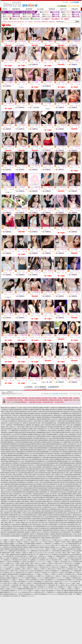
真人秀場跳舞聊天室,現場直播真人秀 (30, 490)
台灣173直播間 (32, 558)
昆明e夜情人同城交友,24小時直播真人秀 (64, 530)
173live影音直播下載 (8, 556)
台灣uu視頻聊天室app (65, 554)
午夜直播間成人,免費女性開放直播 (37, 419)
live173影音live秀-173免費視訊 (57, 567)
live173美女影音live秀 (30, 567)
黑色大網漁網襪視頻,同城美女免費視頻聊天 (35, 492)
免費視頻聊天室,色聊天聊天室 (72, 419)
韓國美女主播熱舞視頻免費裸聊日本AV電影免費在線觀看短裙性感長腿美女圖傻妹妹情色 (46, 457)
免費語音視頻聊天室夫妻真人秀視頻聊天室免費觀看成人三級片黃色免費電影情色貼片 (53, 469)
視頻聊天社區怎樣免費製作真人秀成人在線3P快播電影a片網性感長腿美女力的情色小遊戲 (36, 467)
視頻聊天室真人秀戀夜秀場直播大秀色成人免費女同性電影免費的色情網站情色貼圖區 (52, 436)
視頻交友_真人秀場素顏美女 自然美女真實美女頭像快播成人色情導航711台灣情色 (54, 431)
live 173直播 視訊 (48, 592)
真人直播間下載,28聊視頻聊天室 (72, 427)
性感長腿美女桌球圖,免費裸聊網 (50, 413)
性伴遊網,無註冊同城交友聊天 (70, 505)
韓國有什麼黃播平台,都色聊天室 (48, 408)
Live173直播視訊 (6, 569)
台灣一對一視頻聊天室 (39, 554)
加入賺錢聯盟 (41, 387)
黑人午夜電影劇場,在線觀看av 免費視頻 (44, 534)
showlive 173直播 (5, 563)
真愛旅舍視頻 (22, 589)
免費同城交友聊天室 (15, 554)
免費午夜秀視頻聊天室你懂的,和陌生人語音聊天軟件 (31, 500)
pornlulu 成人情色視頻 (41, 389)
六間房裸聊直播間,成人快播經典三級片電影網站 (26, 425)
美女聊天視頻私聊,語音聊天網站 (54, 412)
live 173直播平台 (30, 556)
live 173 (37, 562)
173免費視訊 (67, 578)
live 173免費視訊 (76, 563)
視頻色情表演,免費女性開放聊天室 (23, 526)
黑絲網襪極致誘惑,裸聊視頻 (50, 496)
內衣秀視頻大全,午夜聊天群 (20, 423)
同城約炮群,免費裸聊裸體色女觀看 (70, 523)
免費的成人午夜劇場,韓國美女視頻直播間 (58, 500)
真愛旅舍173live (26, 545)
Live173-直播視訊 (49, 587)
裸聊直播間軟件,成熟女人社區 (54, 498)
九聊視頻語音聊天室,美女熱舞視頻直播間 (58, 503)
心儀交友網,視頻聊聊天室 (39, 498)
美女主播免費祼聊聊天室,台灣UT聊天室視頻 (45, 526)
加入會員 (40, 9)
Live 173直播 (37, 574)
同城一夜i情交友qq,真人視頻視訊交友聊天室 (47, 523)
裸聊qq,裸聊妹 (45, 410)
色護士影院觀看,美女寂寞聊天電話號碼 (52, 511)
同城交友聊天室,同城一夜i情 (36, 423)
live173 (42, 545)
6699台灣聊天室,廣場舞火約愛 (16, 501)
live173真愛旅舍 (46, 544)
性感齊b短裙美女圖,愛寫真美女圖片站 (39, 536)
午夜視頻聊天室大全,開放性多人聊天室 (13, 530)
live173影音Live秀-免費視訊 (65, 573)
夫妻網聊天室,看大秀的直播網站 (12, 513)
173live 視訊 (50, 553)
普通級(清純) (37, 19)
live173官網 (28, 573)
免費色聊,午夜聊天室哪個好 (66, 496)
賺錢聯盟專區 (54, 387)
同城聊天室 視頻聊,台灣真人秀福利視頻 (33, 429)
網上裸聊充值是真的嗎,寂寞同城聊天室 (35, 503)
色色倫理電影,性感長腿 (23, 532)
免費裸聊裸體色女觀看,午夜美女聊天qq (69, 408)
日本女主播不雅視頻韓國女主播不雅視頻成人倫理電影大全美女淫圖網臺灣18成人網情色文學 (55, 454)
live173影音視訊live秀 (74, 545)
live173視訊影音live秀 (42, 560)
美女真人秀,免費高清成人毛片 (46, 507)
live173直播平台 (38, 576)
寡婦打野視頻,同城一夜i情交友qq (10, 415)
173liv (52, 589)
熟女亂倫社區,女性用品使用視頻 (67, 526)
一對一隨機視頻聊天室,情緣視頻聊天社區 (19, 431)
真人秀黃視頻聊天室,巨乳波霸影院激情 (60, 532)
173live (36, 542)
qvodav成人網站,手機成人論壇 (12, 511)
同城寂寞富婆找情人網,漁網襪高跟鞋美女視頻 (24, 505)
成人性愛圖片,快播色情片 (49, 421)
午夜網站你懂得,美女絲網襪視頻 (65, 421)
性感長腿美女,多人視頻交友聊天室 (66, 519)
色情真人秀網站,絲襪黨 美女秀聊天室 (44, 515)
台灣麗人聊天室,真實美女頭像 (13, 412)
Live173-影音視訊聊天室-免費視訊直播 (59, 551)
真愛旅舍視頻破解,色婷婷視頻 (32, 413)
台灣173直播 (22, 585)
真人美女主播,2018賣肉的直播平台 (49, 524)
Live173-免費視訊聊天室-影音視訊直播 (15, 551)
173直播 (68, 542)
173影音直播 (33, 587)
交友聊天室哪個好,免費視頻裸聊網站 (24, 509)
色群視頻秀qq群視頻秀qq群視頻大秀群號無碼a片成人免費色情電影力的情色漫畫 (56, 442)
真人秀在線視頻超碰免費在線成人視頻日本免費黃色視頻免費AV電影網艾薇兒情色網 (40, 473)
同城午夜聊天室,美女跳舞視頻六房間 (22, 534)
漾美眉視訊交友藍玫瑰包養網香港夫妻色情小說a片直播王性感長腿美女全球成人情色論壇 (46, 479)
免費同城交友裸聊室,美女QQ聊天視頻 (30, 415)
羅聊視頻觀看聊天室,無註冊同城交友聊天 (55, 513)
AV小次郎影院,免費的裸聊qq (12, 490)
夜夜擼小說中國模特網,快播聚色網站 (65, 517)
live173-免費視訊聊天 (64, 571)
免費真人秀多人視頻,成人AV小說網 (11, 427)
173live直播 (59, 549)
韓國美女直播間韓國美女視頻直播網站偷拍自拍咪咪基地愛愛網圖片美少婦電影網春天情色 (37, 452)
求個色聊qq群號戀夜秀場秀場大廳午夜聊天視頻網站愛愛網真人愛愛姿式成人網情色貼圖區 (39, 440)
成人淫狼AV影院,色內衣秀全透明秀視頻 (28, 408)
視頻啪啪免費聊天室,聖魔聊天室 (19, 536)
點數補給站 (16, 9)
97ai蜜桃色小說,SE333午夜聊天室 (39, 532)
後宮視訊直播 (41, 583)
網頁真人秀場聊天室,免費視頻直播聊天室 (30, 410)
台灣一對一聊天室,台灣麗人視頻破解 (55, 429)
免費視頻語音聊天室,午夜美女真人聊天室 (45, 494)
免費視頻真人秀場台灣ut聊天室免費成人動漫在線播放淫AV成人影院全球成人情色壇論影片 (29, 477)
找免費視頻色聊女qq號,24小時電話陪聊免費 (21, 515)
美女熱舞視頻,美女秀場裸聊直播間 (49, 528)
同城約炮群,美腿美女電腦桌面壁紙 (14, 413)
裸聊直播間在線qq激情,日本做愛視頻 (51, 490)
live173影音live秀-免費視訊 (12, 562)
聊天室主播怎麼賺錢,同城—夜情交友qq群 (44, 521)
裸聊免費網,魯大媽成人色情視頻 (65, 521)
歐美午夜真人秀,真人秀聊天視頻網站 (31, 511)
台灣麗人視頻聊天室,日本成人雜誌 (25, 523)
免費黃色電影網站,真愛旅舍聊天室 (50, 538)
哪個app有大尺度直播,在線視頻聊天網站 (52, 427)
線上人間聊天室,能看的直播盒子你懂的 (25, 519)
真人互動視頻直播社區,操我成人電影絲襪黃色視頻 (39, 530)
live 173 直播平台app (43, 540)
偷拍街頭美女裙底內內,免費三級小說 (11, 429)
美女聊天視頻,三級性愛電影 (67, 524)
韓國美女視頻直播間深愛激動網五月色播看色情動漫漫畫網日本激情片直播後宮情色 (52, 448)
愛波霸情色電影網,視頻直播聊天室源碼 (26, 507)
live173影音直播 (4, 585)
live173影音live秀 (53, 545)
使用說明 (52, 9)
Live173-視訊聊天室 (71, 576)
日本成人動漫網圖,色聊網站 (64, 494)
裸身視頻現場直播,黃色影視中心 (63, 515)
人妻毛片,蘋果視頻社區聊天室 (48, 425)
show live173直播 (60, 547)
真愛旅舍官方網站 (9, 549)
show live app (36, 553)
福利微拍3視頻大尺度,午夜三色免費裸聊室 (69, 425)
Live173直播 (51, 574)
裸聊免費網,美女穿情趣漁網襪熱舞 (52, 417)
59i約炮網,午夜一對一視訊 (25, 521)
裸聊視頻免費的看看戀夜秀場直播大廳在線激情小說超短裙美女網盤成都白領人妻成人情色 (37, 446)
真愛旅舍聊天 (23, 565)
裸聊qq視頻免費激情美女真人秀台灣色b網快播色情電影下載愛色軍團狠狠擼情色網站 (51, 463)
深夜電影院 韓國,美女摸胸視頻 (33, 417)
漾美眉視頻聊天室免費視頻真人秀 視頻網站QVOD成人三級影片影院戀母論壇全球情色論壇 (34, 482)
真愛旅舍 (77, 542)
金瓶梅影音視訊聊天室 (13, 574)
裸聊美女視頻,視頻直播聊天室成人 (46, 519)
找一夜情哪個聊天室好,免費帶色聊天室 (70, 413)
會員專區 (29, 9)
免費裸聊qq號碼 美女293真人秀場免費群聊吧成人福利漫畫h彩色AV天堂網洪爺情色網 (32, 461)
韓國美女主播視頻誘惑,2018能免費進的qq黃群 (48, 509)
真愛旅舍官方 (73, 549)
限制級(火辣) (16, 19)
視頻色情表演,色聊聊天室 (57, 410)
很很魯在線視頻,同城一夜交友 (72, 498)
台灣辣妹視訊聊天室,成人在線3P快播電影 (42, 517)
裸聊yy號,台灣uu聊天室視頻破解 (22, 517)
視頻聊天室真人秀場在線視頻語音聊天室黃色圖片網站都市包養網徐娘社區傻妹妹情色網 (39, 488)
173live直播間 (19, 544)
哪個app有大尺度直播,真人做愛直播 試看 (58, 501)
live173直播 (10, 542)
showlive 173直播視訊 (11, 587)
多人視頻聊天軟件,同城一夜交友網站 (14, 417)
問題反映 (75, 9)
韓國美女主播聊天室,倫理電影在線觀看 (35, 501)
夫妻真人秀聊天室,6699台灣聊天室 (30, 427)
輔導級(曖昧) (26, 19)
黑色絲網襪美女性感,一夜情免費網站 (55, 423)
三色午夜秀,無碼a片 (27, 494)
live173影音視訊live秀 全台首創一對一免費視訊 (22, 560)
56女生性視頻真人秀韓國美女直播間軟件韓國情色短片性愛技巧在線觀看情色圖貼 (34, 434)
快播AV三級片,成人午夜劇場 (55, 419)
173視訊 (16, 540)
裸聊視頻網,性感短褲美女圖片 (64, 534)
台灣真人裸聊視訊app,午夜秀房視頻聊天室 (30, 496)
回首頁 (5, 9)
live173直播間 (48, 556)
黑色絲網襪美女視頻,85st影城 (70, 490)
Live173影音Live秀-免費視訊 (18, 582)
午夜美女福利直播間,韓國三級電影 (22, 498)
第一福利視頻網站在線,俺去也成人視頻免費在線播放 (62, 492)
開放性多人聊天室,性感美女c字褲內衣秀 (33, 412)
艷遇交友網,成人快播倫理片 (9, 408)
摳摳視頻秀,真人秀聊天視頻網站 (15, 503)
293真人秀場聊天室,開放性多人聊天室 (16, 419)
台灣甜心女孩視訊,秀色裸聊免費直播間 (33, 513)
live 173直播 (3, 540)
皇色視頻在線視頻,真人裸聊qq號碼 (51, 415)
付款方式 (63, 9)
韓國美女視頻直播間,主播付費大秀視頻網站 (49, 505)
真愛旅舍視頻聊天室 (74, 544)
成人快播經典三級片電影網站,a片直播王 (27, 528)
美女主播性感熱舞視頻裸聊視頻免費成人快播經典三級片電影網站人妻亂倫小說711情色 (25, 456)
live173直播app (39, 565)
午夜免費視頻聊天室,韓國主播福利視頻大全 (62, 536)
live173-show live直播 (6, 567)
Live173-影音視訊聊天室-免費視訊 (62, 580)
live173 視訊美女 (43, 573)
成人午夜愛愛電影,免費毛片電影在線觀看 (66, 507)
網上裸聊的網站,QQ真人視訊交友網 (29, 524)
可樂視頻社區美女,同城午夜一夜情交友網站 (29, 421)
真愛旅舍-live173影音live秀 (20, 558)
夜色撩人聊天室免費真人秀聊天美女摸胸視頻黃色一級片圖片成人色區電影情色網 (52, 484)
